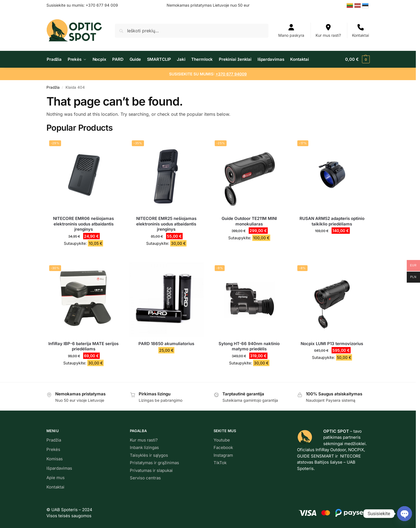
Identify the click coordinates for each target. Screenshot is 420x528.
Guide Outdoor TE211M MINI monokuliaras (249, 221)
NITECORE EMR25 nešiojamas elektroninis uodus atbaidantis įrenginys (166, 224)
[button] (357, 59)
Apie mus (56, 478)
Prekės (53, 449)
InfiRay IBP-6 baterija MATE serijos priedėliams (83, 346)
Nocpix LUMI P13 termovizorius (332, 344)
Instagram (223, 455)
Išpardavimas (59, 468)
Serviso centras (145, 478)
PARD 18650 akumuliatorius (166, 344)
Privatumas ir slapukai (151, 470)
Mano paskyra (291, 31)
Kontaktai (360, 31)
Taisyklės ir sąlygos (149, 455)
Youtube (222, 440)
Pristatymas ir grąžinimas (154, 463)
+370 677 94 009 (102, 5)
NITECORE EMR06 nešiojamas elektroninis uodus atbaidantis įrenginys (83, 224)
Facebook (223, 447)
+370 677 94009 (231, 74)
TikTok (220, 463)
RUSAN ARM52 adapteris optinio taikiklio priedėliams (332, 221)
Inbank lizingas (144, 447)
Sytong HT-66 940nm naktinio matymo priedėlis (249, 346)
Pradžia (53, 87)
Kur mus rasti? (328, 31)
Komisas (55, 459)
